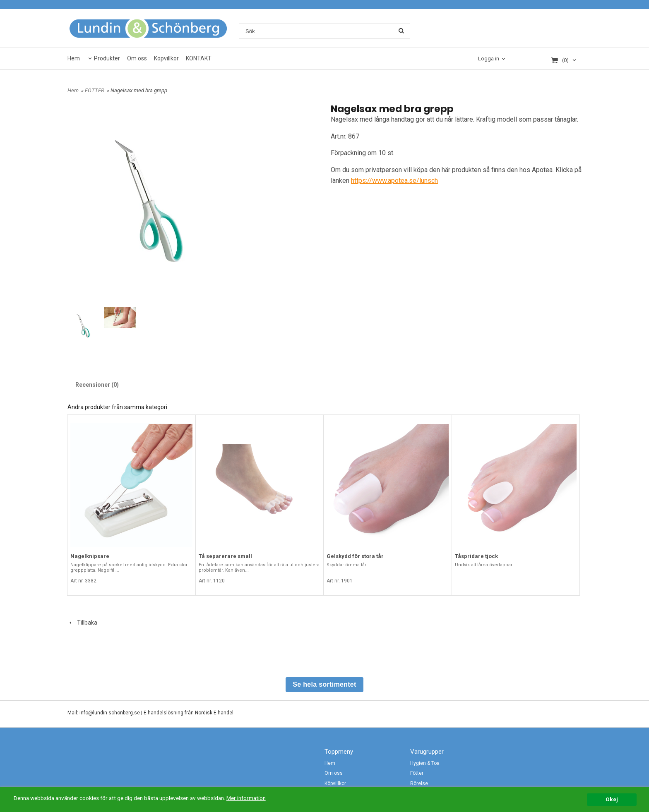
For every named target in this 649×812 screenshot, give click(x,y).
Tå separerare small (225, 556)
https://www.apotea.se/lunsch (394, 181)
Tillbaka (82, 623)
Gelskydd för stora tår (355, 556)
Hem (74, 58)
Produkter (107, 58)
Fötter (417, 773)
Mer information (246, 798)
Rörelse (419, 783)
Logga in (489, 59)
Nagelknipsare (90, 556)
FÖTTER (95, 90)
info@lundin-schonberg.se (110, 713)
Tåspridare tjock (476, 556)
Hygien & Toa (425, 763)
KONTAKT (199, 58)
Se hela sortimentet (324, 684)
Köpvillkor (166, 58)
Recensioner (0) (97, 385)
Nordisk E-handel (214, 713)
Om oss (137, 58)
